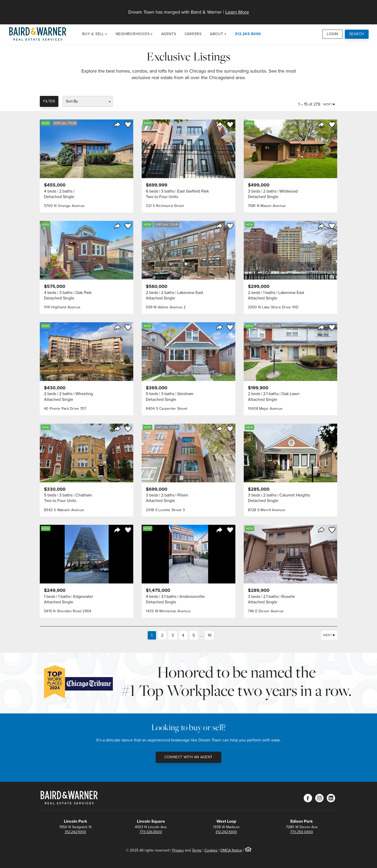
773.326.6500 (151, 832)
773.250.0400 (302, 832)
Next (328, 104)
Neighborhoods (133, 34)
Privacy (178, 850)
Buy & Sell (93, 34)
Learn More (237, 12)
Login (332, 34)
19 (209, 635)
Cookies (211, 850)
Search (357, 34)
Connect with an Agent (188, 757)
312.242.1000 (75, 832)
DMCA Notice (231, 850)
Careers (193, 34)
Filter (49, 101)
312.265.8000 (248, 34)
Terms (197, 850)
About (217, 34)
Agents (169, 34)
